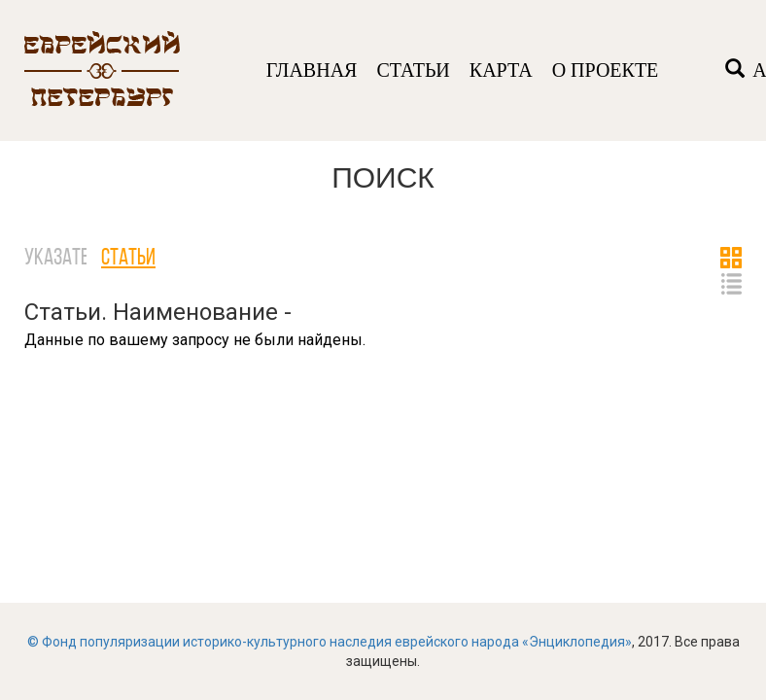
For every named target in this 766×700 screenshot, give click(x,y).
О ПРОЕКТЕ (606, 70)
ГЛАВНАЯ (312, 70)
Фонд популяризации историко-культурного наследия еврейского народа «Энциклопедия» (337, 642)
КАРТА (501, 70)
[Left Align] (735, 70)
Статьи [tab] (128, 259)
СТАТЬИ (413, 70)
